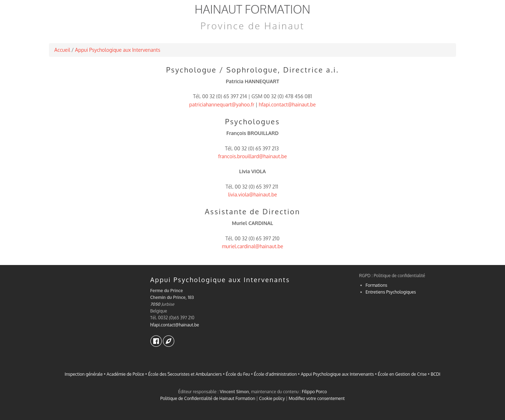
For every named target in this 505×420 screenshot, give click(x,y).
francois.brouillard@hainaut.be (253, 156)
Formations (377, 285)
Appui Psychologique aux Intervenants (118, 50)
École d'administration (275, 374)
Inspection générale (84, 374)
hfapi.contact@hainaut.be (287, 104)
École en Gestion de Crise (402, 374)
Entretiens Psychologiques (391, 292)
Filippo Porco (314, 392)
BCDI (436, 374)
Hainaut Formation (252, 9)
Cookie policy (272, 398)
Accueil (62, 50)
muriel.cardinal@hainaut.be (252, 246)
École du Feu (238, 374)
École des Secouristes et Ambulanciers (185, 374)
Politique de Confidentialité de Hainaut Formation (208, 398)
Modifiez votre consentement (317, 398)
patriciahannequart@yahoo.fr (222, 104)
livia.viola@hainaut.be (252, 194)
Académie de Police (126, 374)
